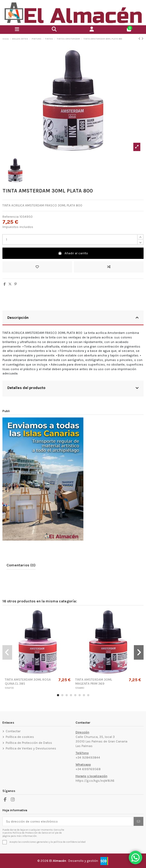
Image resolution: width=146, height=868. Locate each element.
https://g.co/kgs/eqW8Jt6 (95, 781)
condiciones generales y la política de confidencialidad (54, 842)
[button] (58, 695)
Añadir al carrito (73, 253)
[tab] (73, 318)
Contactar (13, 731)
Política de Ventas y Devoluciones (31, 748)
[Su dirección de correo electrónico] (68, 821)
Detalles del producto (73, 388)
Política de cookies (20, 737)
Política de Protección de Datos (29, 743)
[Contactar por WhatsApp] (135, 858)
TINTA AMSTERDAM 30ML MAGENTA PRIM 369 (94, 681)
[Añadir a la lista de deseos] (37, 267)
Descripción (73, 318)
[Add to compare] (109, 267)
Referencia (11, 217)
